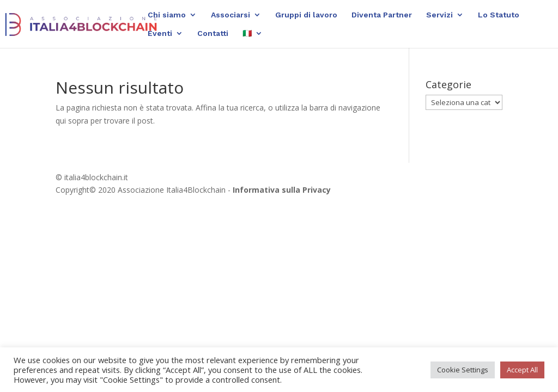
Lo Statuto (499, 15)
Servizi (439, 15)
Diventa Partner (382, 15)
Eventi (160, 33)
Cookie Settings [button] (463, 370)
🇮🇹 (247, 33)
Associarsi (231, 15)
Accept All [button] (522, 370)
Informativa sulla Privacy (282, 190)
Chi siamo (167, 15)
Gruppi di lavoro (306, 15)
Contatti (213, 33)
